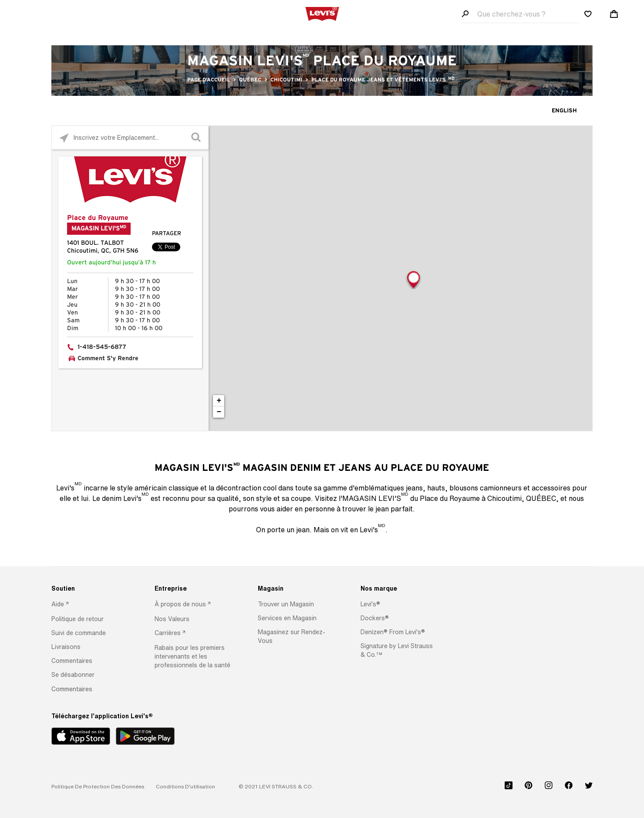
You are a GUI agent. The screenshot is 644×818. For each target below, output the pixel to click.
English (564, 111)
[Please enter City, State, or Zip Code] (130, 137)
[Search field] (520, 14)
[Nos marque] (399, 588)
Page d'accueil (209, 80)
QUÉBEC (250, 80)
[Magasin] (296, 588)
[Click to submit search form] (197, 138)
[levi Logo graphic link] (322, 13)
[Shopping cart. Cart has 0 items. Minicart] (614, 14)
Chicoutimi (286, 80)
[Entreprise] (193, 588)
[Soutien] (90, 588)
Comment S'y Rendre (108, 358)
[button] (78, 619)
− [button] (219, 412)
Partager (167, 234)
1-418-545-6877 (102, 347)
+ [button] (219, 401)
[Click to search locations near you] (64, 138)
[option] (90, 605)
